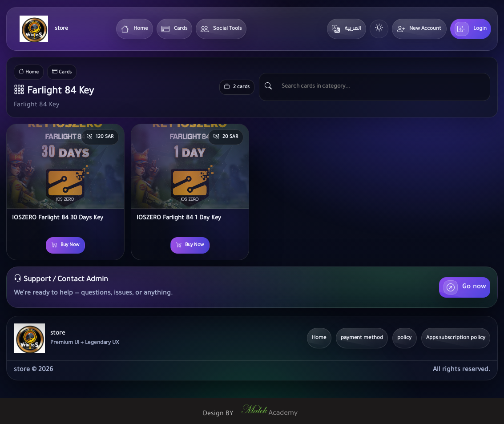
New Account (419, 29)
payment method (362, 338)
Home (135, 29)
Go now (465, 287)
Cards (175, 29)
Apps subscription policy (456, 338)
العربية (347, 29)
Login (471, 29)
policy (405, 338)
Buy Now (65, 246)
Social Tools (221, 29)
